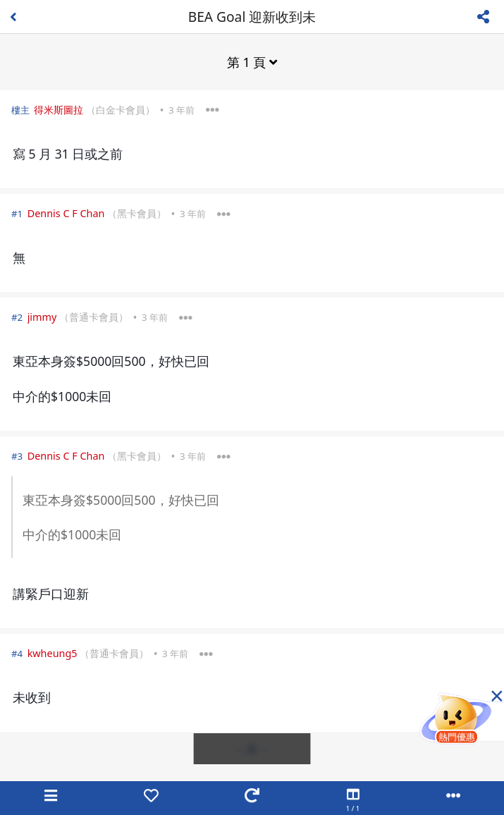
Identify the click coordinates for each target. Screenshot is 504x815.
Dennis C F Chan (66, 213)
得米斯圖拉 (59, 110)
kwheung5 (53, 653)
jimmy (42, 317)
